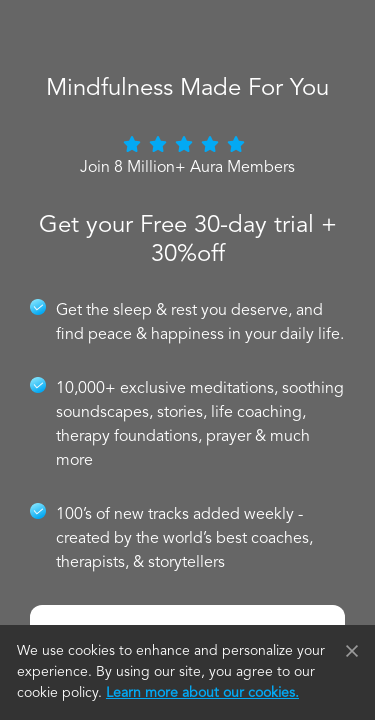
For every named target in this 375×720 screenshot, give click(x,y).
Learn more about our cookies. (202, 693)
